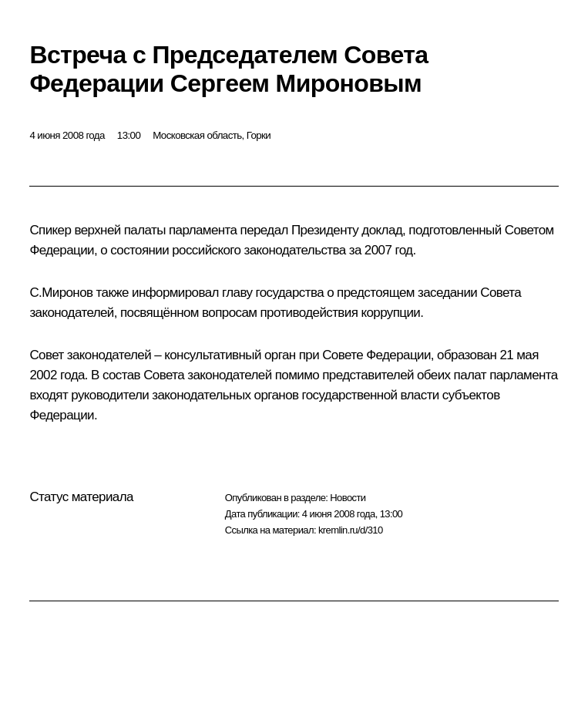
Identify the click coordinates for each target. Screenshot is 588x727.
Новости (348, 498)
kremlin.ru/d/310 (351, 530)
